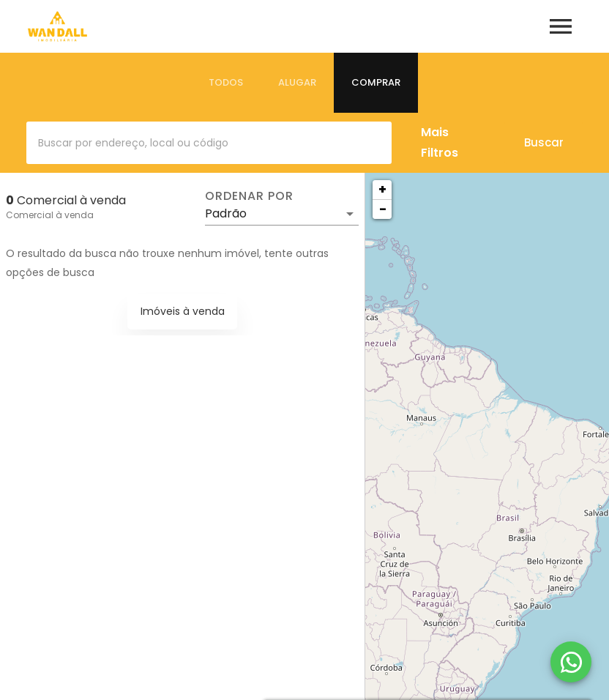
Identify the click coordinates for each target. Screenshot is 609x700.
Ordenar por (249, 196)
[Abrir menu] (561, 26)
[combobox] (209, 143)
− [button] (383, 209)
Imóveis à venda (183, 311)
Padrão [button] (226, 213)
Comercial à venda (50, 215)
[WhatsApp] (571, 662)
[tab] (226, 83)
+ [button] (382, 189)
